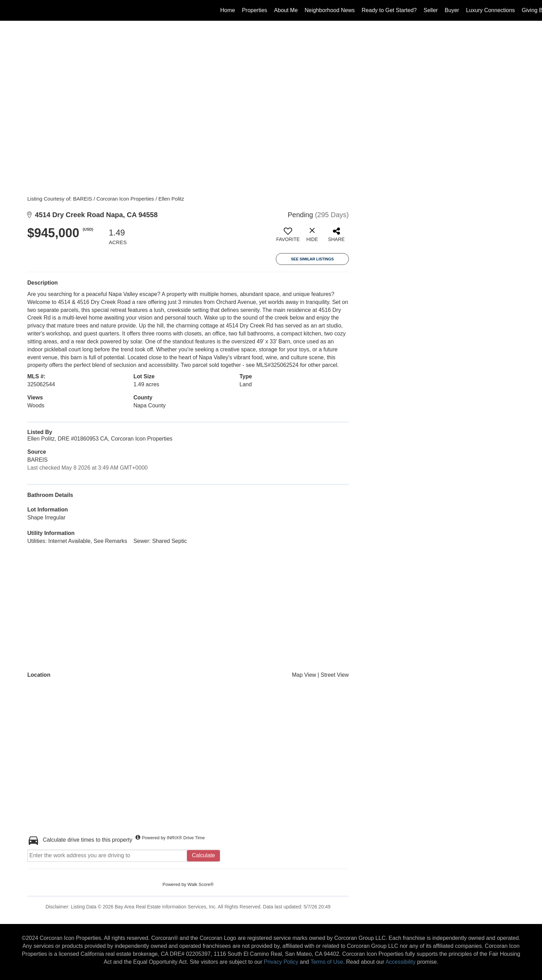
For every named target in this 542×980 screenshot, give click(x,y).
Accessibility (400, 962)
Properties (255, 10)
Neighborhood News (330, 10)
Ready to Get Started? (389, 10)
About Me (286, 10)
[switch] (288, 237)
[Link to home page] (9, 10)
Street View (335, 675)
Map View (304, 675)
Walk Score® (200, 884)
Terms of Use (327, 962)
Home (228, 10)
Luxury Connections (490, 10)
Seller (431, 10)
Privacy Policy (281, 962)
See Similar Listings (312, 259)
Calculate (203, 855)
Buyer (452, 10)
